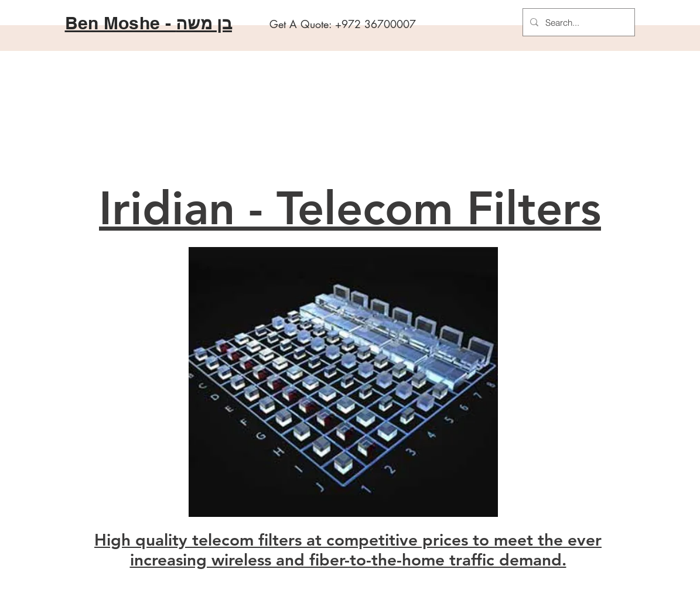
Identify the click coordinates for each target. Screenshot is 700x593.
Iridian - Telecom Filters (350, 208)
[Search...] (578, 22)
